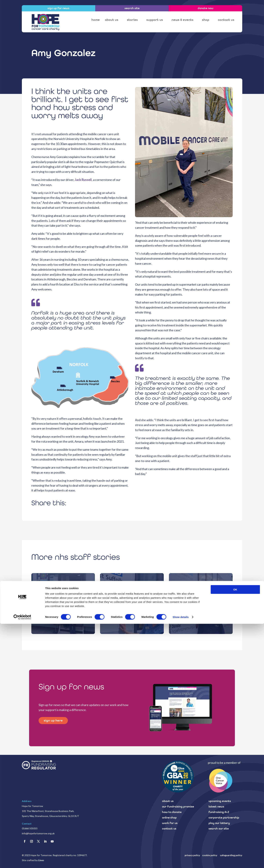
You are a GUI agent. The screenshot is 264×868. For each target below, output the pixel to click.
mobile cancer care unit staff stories (63, 601)
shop (206, 20)
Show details (181, 861)
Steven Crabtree (201, 606)
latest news (216, 807)
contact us (226, 20)
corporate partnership (224, 818)
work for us (170, 823)
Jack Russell (83, 180)
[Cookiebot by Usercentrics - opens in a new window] (22, 861)
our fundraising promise (178, 807)
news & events (182, 20)
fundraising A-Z (219, 812)
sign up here (54, 721)
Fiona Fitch (132, 606)
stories (132, 20)
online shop (169, 818)
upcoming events (220, 801)
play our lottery (219, 823)
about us (112, 20)
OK (235, 834)
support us (155, 20)
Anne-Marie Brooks (63, 606)
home (96, 20)
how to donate (172, 812)
